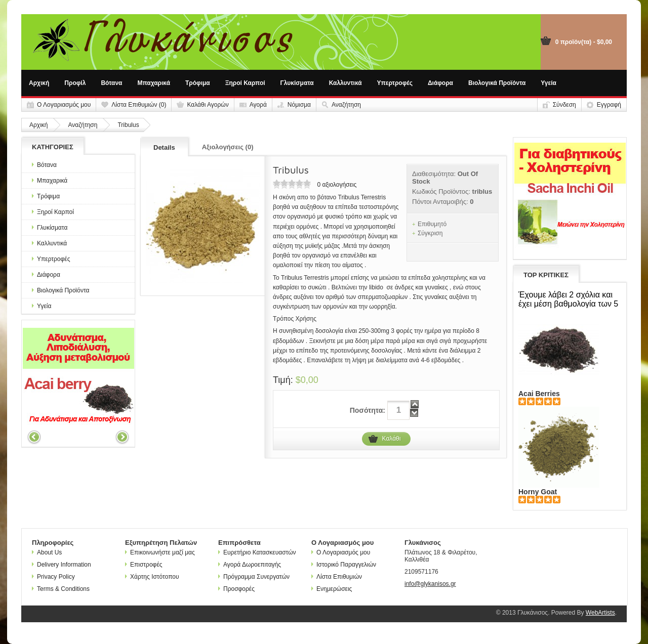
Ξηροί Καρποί (245, 83)
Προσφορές (236, 589)
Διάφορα (440, 83)
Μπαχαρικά (154, 83)
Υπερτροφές (395, 83)
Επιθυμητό (432, 224)
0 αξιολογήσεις (337, 185)
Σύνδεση (564, 105)
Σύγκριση (430, 233)
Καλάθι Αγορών (208, 105)
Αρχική (39, 83)
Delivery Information (62, 565)
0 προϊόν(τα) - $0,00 (584, 42)
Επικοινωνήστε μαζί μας (160, 552)
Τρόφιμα (198, 83)
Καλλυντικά (346, 83)
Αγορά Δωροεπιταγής (250, 565)
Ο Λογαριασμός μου (64, 105)
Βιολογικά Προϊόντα (497, 83)
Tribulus (128, 125)
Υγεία (549, 83)
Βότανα (111, 83)
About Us (47, 552)
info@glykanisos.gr (430, 584)
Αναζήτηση (346, 105)
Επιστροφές (144, 565)
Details (164, 147)
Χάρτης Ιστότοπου (152, 577)
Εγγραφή (609, 105)
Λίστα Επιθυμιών (337, 577)
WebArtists (600, 613)
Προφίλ (75, 83)
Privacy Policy (53, 577)
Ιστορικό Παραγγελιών (344, 565)
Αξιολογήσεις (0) (228, 147)
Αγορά (258, 105)
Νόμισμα (299, 105)
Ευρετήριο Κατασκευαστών (257, 552)
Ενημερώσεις (332, 589)
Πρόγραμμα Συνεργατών (254, 577)
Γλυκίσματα (297, 83)
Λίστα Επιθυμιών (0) (139, 105)
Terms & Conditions (61, 589)
